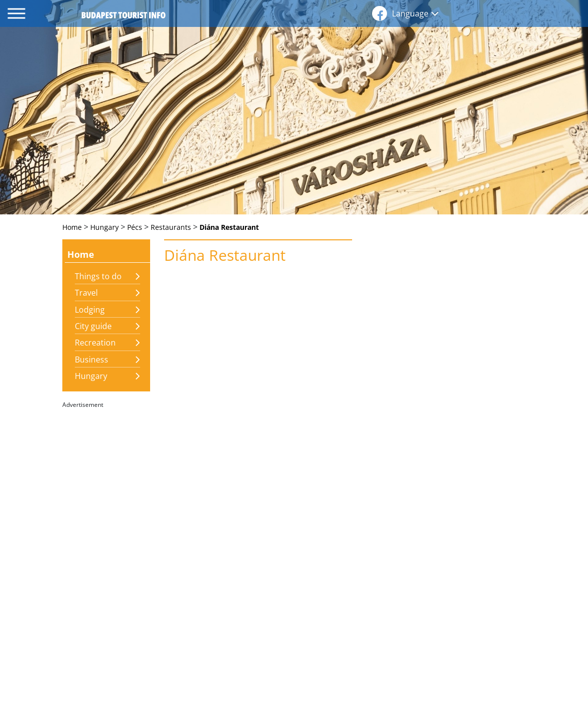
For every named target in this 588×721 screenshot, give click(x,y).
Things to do (98, 276)
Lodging (90, 310)
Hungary (91, 376)
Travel (86, 293)
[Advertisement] (106, 561)
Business (92, 360)
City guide (93, 326)
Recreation (95, 343)
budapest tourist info (123, 15)
